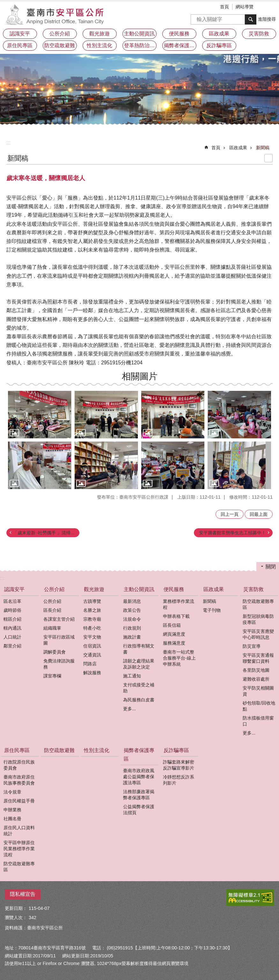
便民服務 (174, 589)
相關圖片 (140, 376)
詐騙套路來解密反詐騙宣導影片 (179, 765)
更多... (129, 709)
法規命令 (132, 619)
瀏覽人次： (16, 918)
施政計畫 (132, 637)
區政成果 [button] (219, 34)
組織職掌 (52, 628)
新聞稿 (263, 148)
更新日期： (16, 908)
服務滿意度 (174, 643)
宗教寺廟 (92, 619)
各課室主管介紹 (59, 619)
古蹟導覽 (92, 601)
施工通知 (132, 676)
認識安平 (14, 589)
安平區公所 (56, 14)
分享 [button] (274, 7)
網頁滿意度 (174, 634)
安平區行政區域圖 (59, 640)
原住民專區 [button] (20, 45)
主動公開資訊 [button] (139, 34)
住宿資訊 (92, 646)
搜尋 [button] (251, 19)
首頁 (224, 7)
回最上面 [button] (259, 514)
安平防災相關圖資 (258, 691)
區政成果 (238, 148)
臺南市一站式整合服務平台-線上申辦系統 (179, 658)
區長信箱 (172, 625)
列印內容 (268, 158)
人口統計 (12, 637)
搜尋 (196, 17)
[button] (40, 415)
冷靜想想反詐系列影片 (179, 780)
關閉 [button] (271, 567)
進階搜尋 (267, 19)
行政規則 (132, 628)
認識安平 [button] (20, 34)
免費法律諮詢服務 (59, 664)
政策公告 (132, 610)
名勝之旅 (92, 610)
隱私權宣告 (23, 894)
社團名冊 (12, 819)
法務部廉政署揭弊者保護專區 (139, 795)
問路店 (90, 664)
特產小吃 (92, 628)
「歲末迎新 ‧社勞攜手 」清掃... (44, 533)
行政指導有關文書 (139, 649)
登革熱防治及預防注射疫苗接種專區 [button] (140, 45)
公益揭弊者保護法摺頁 (139, 810)
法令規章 (12, 792)
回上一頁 (230, 514)
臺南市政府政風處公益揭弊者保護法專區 (139, 777)
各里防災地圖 (256, 670)
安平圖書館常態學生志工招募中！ (232, 533)
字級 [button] (265, 7)
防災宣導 (252, 646)
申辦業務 (12, 810)
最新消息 (132, 601)
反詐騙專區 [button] (219, 45)
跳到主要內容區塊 (3, 3)
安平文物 (92, 637)
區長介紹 (52, 610)
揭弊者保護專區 (139, 755)
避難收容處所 (256, 679)
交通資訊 (92, 655)
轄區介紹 (12, 619)
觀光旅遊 (94, 589)
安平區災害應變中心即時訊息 (258, 634)
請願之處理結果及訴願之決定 (139, 664)
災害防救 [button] (259, 34)
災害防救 (253, 589)
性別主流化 (99, 45)
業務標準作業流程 (179, 604)
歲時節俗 (12, 610)
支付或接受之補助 (139, 688)
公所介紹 (54, 589)
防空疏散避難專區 (258, 604)
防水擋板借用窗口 (258, 721)
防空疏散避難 (60, 45)
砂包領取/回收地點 (259, 706)
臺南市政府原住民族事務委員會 (19, 780)
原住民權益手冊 (19, 801)
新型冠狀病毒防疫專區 (258, 619)
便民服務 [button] (179, 34)
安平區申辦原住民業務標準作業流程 (19, 849)
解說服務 (92, 673)
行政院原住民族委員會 (19, 765)
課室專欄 (52, 676)
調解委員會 (55, 652)
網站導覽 (245, 7)
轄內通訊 (12, 628)
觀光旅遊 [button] (99, 34)
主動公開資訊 (139, 589)
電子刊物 (212, 610)
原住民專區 (17, 750)
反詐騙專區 (176, 750)
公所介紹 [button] (60, 34)
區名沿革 (12, 601)
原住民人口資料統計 (19, 831)
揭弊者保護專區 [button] (180, 45)
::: (8, 143)
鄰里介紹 (12, 646)
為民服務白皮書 (139, 700)
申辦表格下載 (176, 616)
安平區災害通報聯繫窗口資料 (258, 658)
